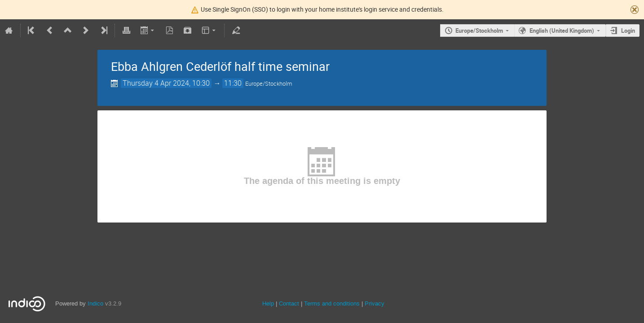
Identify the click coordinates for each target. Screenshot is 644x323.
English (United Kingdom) (562, 31)
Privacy (375, 303)
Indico (95, 303)
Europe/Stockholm (479, 31)
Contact (289, 303)
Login (628, 31)
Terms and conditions (332, 303)
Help (268, 303)
